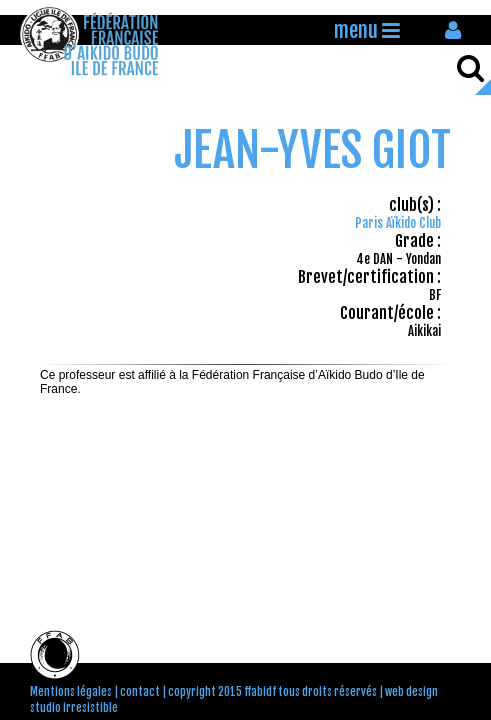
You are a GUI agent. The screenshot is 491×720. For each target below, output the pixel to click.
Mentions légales (71, 692)
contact (140, 692)
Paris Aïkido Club (398, 223)
